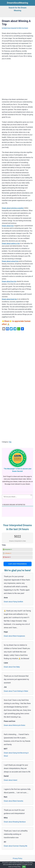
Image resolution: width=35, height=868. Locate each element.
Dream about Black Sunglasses (14, 636)
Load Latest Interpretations (17, 564)
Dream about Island (10, 780)
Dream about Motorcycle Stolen (15, 725)
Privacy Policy (17, 858)
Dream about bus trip (9, 281)
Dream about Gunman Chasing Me (15, 846)
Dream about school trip (10, 261)
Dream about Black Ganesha (13, 801)
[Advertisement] (17, 80)
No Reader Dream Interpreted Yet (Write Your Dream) (15, 28)
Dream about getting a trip (11, 243)
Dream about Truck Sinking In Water (16, 691)
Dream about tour (8, 226)
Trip (10, 442)
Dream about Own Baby (12, 667)
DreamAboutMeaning (18, 3)
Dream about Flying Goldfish (13, 602)
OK (24, 867)
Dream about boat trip (9, 299)
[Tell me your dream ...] (17, 497)
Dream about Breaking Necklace (15, 822)
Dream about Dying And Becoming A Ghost (16, 754)
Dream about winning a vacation (13, 208)
